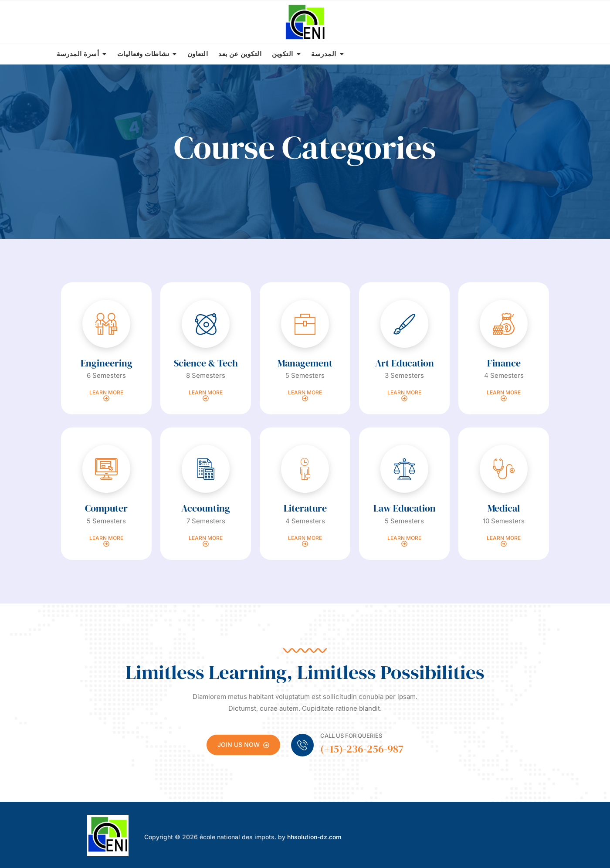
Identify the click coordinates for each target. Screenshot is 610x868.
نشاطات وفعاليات (143, 54)
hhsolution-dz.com (314, 837)
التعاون (198, 54)
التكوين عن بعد (240, 54)
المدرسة (324, 54)
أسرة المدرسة (78, 54)
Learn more (106, 396)
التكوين (283, 54)
